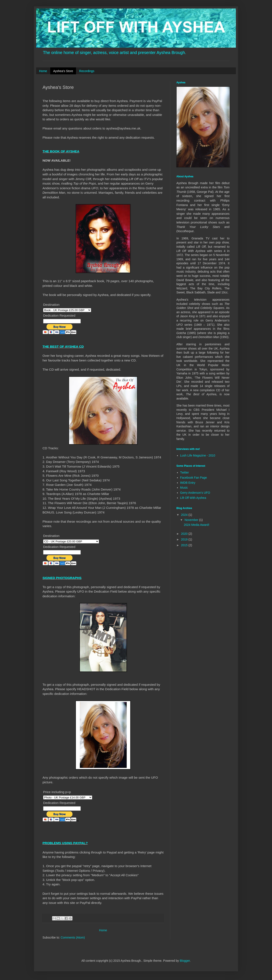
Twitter (185, 472)
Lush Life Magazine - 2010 (198, 455)
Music (184, 488)
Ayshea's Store (63, 71)
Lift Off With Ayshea (193, 498)
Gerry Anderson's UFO (195, 493)
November (192, 520)
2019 (185, 539)
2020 (185, 534)
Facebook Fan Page (194, 478)
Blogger (185, 961)
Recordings (87, 71)
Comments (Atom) (73, 937)
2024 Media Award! (197, 525)
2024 (185, 515)
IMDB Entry (188, 483)
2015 (185, 545)
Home (43, 71)
